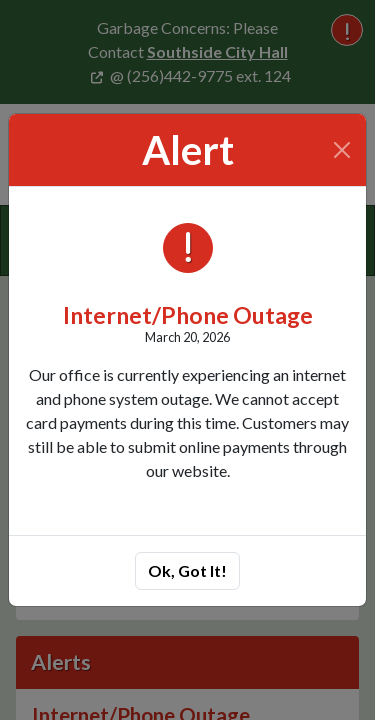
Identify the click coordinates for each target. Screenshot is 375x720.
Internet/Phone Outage (188, 315)
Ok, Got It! (187, 570)
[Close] (342, 150)
